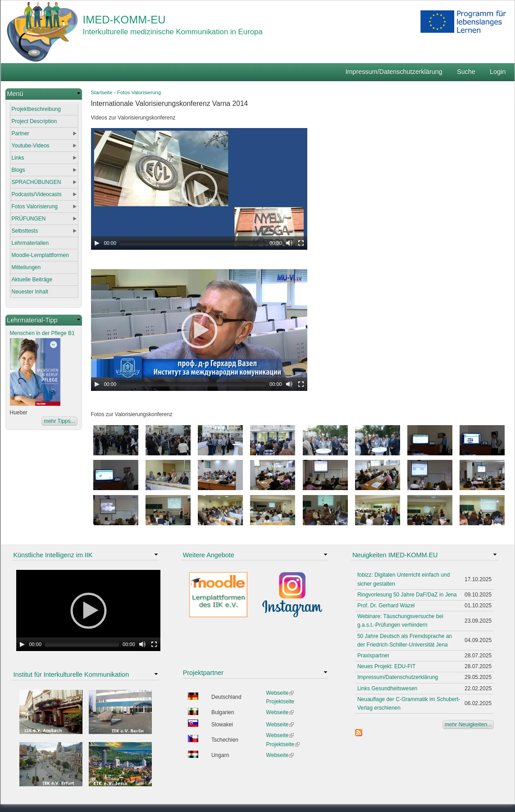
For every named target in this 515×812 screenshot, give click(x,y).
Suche (466, 72)
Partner (21, 133)
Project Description (34, 121)
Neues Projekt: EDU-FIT (386, 666)
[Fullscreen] (301, 243)
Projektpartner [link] (203, 673)
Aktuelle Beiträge (32, 280)
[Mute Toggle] (289, 243)
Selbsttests (25, 231)
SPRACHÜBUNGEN (36, 182)
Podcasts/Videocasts (37, 194)
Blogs (18, 170)
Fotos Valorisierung (139, 92)
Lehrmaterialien (30, 243)
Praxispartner (373, 656)
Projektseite (280, 702)
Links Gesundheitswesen (387, 688)
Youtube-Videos (31, 146)
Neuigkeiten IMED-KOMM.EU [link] (395, 555)
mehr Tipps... (59, 421)
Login (498, 72)
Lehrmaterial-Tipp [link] (32, 320)
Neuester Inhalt (30, 292)
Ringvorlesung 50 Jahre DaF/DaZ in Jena (407, 595)
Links (18, 158)
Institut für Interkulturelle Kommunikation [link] (71, 674)
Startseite (102, 92)
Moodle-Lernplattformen (40, 255)
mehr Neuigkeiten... (468, 725)
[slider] (193, 243)
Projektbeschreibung (36, 109)
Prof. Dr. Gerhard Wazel (386, 606)
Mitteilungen (26, 267)
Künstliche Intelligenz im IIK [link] (53, 555)
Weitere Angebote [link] (209, 555)
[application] (199, 189)
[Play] (97, 243)
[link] (44, 94)
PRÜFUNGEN (29, 219)
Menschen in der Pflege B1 (42, 333)
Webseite (280, 693)
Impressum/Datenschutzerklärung (394, 72)
